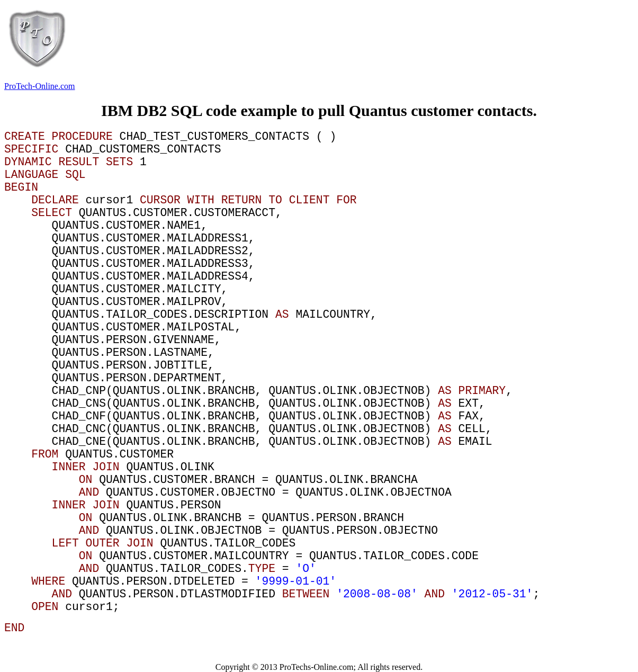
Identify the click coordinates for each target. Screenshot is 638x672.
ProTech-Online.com (40, 86)
